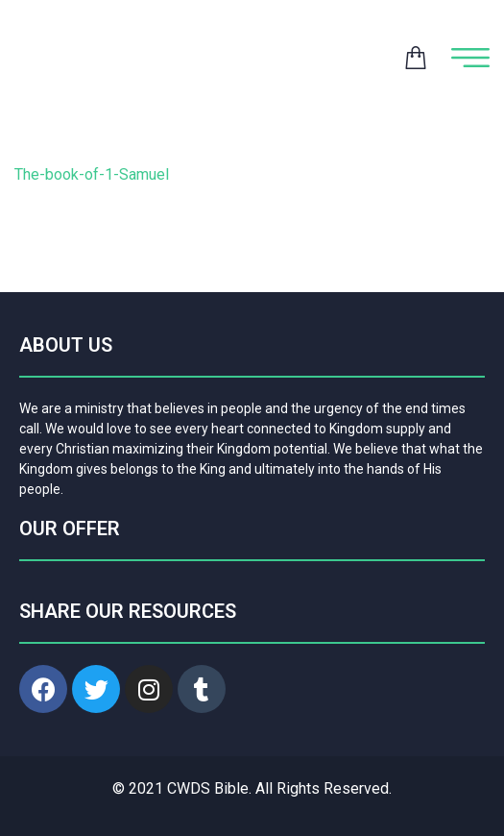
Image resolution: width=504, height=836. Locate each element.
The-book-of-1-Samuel (92, 174)
